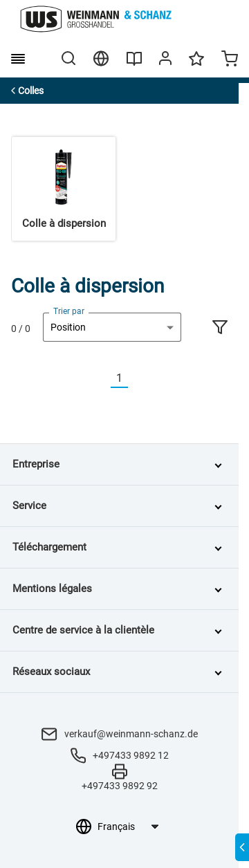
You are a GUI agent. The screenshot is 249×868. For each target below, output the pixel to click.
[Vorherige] (102, 379)
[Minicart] (230, 60)
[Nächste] (136, 379)
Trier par (69, 311)
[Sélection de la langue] (128, 827)
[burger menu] (18, 59)
